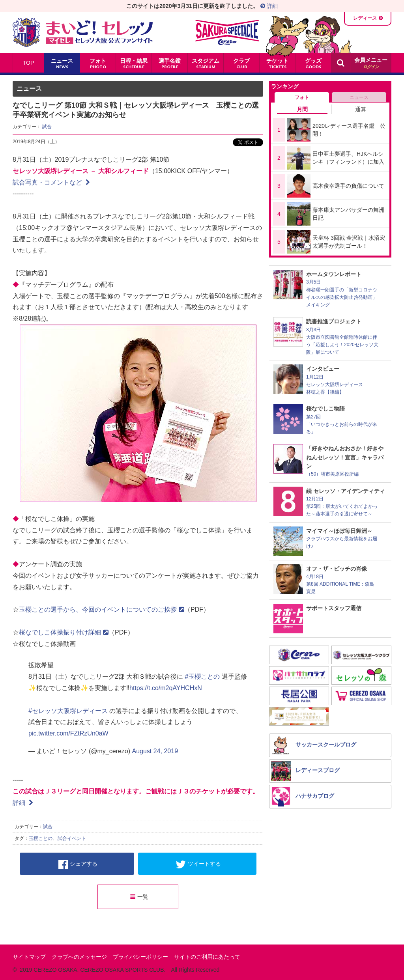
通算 (361, 109)
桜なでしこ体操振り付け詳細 (64, 632)
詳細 (269, 6)
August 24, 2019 (155, 751)
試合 (47, 127)
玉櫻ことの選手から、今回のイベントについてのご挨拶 (102, 609)
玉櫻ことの (41, 838)
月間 (302, 109)
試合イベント (72, 838)
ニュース (359, 97)
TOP (29, 63)
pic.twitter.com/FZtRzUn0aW (68, 733)
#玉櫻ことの (202, 677)
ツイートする (198, 864)
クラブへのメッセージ (79, 957)
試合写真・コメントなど (51, 182)
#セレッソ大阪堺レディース (68, 711)
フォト (302, 97)
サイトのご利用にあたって (207, 957)
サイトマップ (29, 957)
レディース (365, 18)
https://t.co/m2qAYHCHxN (166, 688)
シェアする (78, 864)
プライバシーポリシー (140, 957)
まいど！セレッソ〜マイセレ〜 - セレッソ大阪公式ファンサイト (83, 32)
